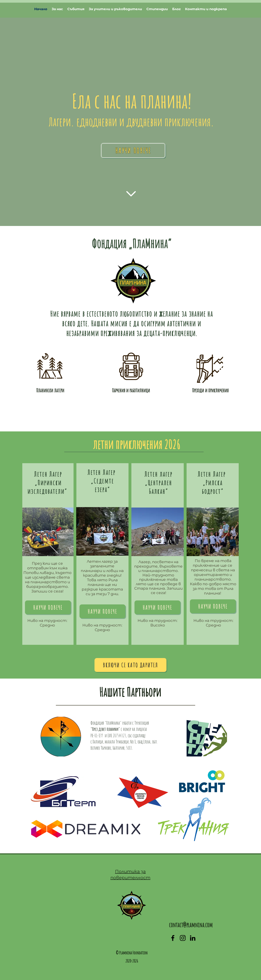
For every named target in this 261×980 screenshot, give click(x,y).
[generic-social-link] (183, 938)
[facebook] (173, 938)
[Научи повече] (133, 150)
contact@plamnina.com (191, 925)
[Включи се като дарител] (130, 665)
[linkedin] (193, 938)
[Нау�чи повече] (102, 611)
